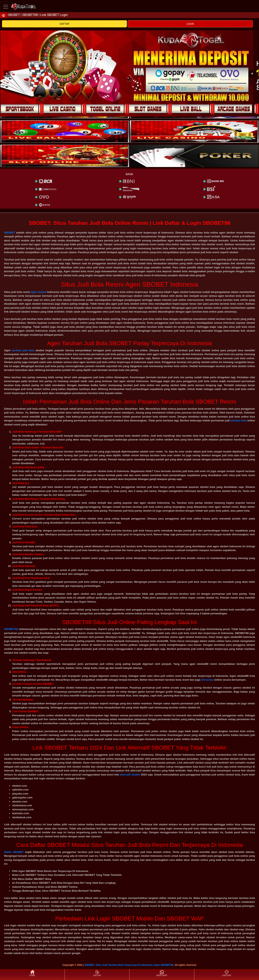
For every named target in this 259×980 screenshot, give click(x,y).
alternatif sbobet (130, 775)
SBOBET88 (11, 629)
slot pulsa (207, 680)
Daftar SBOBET (14, 852)
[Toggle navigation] (6, 7)
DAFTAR (64, 24)
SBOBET (10, 233)
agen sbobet (38, 292)
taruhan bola (238, 420)
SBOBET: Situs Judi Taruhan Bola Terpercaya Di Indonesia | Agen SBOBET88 (129, 965)
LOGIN (190, 24)
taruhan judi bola (23, 350)
